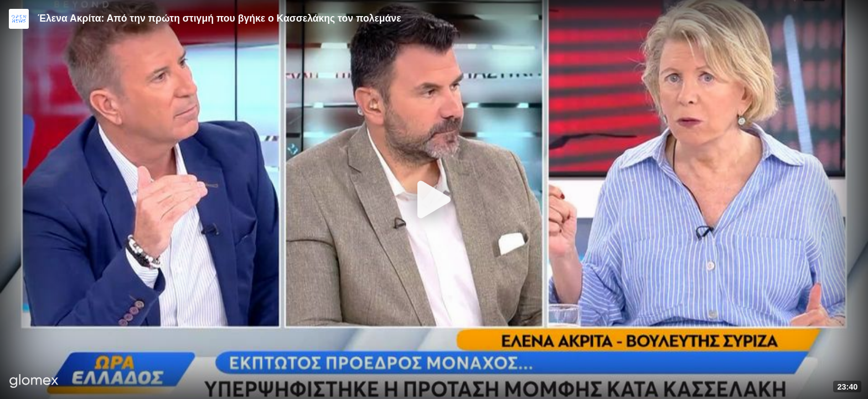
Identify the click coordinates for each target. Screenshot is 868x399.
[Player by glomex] (34, 382)
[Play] (434, 199)
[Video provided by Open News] (19, 19)
